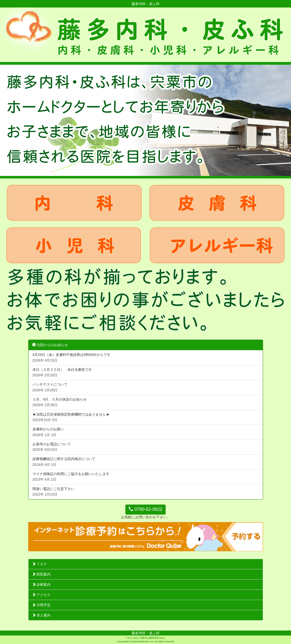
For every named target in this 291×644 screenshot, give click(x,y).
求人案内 (41, 615)
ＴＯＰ (40, 564)
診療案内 (41, 585)
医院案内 (41, 574)
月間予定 (41, 605)
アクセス (41, 595)
